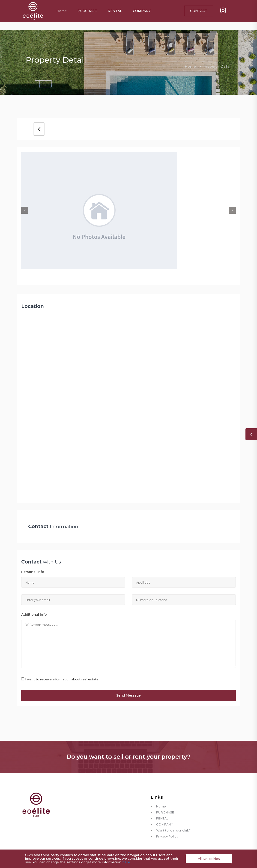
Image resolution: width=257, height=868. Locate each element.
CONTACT (199, 11)
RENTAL (115, 11)
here (126, 862)
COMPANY (142, 11)
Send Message (128, 695)
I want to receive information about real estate (62, 679)
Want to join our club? (174, 830)
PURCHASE (87, 11)
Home (62, 11)
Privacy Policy (167, 836)
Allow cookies (209, 859)
